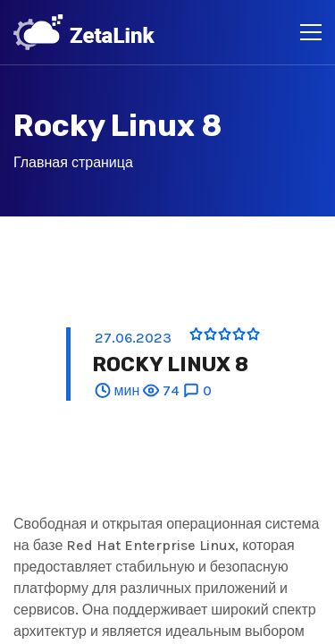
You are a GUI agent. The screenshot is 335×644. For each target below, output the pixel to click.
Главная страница (73, 162)
